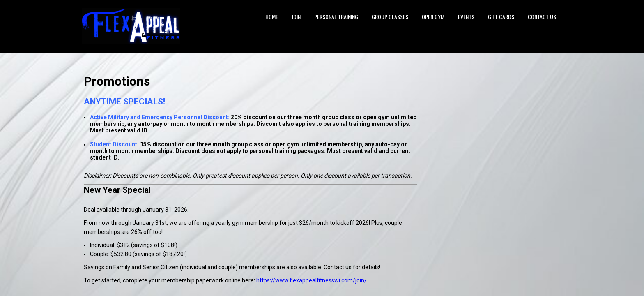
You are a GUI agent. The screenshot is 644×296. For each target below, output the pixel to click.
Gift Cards (501, 17)
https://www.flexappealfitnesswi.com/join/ (312, 280)
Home (272, 17)
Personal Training (336, 17)
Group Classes (390, 17)
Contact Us (542, 17)
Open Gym (433, 17)
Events (466, 17)
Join (296, 17)
